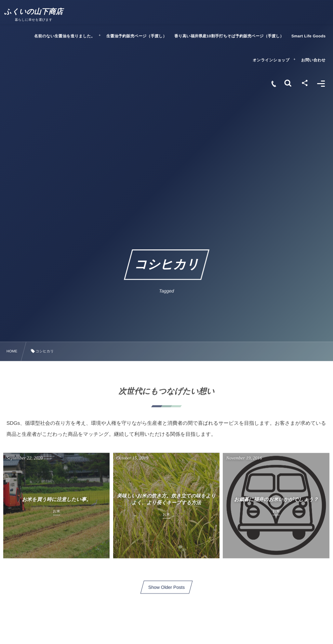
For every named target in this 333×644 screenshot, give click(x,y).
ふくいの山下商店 (36, 12)
